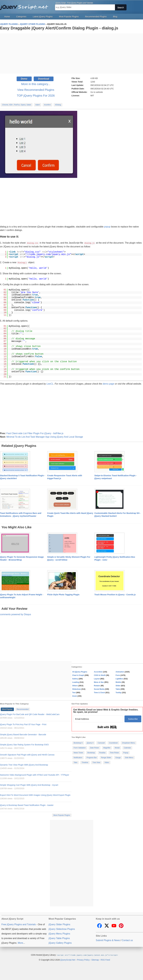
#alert (38, 105)
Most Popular (7, 709)
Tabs (76, 762)
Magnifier (107, 748)
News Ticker (78, 752)
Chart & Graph (78, 675)
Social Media (99, 689)
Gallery (75, 678)
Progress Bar (92, 757)
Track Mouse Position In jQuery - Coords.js (115, 594)
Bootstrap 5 (78, 743)
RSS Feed (105, 959)
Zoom (75, 696)
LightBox (119, 678)
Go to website (97, 92)
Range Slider (106, 757)
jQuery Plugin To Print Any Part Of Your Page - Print (23, 724)
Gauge (118, 757)
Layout (97, 678)
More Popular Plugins (62, 815)
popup (107, 227)
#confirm (47, 105)
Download (44, 79)
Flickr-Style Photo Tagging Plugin (63, 594)
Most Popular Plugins (69, 17)
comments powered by (15, 614)
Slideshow (77, 689)
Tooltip (118, 692)
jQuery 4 (90, 743)
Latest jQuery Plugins (43, 17)
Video (107, 762)
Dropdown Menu (129, 743)
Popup (126, 752)
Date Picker (95, 748)
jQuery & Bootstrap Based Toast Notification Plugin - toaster (27, 805)
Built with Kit (107, 727)
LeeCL (50, 383)
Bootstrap (91, 752)
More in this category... (36, 84)
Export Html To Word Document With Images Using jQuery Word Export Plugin (35, 795)
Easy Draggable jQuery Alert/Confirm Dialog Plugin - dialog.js (59, 28)
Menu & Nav (99, 682)
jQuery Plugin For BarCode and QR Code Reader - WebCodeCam (30, 714)
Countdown (113, 743)
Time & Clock (99, 692)
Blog (115, 17)
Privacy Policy (83, 959)
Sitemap (95, 959)
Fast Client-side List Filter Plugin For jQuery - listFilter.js (35, 433)
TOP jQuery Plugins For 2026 (36, 96)
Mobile (118, 682)
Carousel (101, 743)
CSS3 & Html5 (100, 675)
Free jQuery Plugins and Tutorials (25, 6)
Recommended (23, 709)
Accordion (98, 672)
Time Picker (114, 752)
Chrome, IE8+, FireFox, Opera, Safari (17, 105)
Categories (21, 17)
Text (74, 692)
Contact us (127, 940)
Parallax (102, 752)
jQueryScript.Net (68, 959)
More (20, 943)
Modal (117, 748)
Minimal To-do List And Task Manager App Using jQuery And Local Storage (45, 437)
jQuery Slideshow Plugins (62, 929)
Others (75, 685)
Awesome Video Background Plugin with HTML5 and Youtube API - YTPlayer (35, 775)
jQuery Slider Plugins (59, 924)
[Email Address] (98, 719)
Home (7, 17)
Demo (24, 79)
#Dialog (58, 105)
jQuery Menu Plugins (59, 933)
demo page (108, 383)
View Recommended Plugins (36, 90)
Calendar (127, 748)
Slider (118, 685)
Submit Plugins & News (108, 940)
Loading (76, 682)
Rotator (97, 685)
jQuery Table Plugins (59, 938)
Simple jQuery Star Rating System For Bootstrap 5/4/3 (24, 744)
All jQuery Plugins (80, 672)
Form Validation (80, 748)
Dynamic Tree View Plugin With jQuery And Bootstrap (24, 765)
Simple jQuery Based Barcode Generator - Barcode (23, 734)
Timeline (85, 762)
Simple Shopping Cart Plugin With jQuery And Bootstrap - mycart (29, 785)
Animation (120, 672)
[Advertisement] (71, 53)
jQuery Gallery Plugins (60, 943)
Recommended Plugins (96, 17)
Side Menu (129, 757)
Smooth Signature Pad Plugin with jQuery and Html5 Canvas (27, 754)
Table (118, 689)
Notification (78, 757)
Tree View (96, 762)
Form (118, 675)
